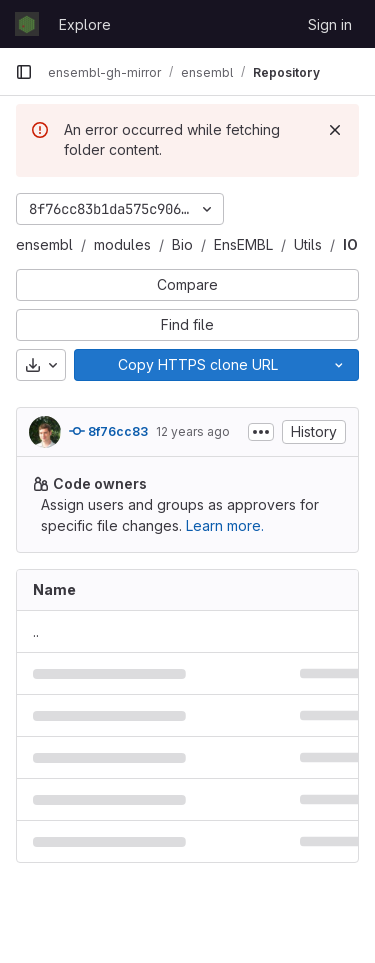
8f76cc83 (108, 431)
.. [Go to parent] (36, 631)
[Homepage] (27, 24)
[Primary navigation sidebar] (24, 72)
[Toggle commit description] (261, 432)
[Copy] (197, 365)
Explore (85, 24)
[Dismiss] (335, 130)
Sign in (330, 24)
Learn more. (225, 525)
